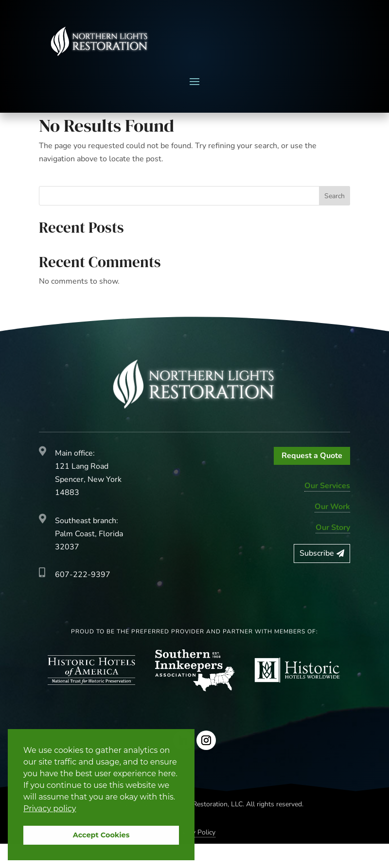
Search (335, 220)
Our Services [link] (327, 510)
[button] (194, 81)
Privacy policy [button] (50, 808)
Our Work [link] (332, 531)
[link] (100, 41)
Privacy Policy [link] (195, 857)
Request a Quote (312, 480)
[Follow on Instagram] (206, 765)
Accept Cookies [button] (101, 835)
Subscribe (317, 578)
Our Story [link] (333, 552)
